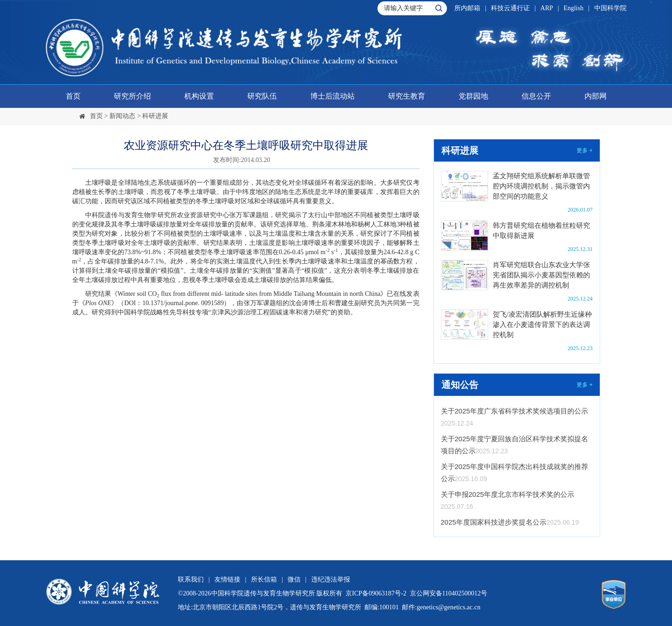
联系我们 (191, 579)
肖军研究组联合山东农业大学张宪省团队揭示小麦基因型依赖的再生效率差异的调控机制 (541, 275)
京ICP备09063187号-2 (376, 593)
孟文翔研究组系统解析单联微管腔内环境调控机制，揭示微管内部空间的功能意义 (541, 186)
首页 (73, 96)
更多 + (584, 150)
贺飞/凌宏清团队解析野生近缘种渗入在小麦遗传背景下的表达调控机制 (542, 325)
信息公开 (536, 96)
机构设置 (199, 96)
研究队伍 (262, 96)
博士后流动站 (333, 96)
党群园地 (473, 96)
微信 (294, 579)
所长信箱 (264, 579)
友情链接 (227, 579)
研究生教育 (407, 96)
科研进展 (155, 116)
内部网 (596, 96)
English (574, 8)
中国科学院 (610, 8)
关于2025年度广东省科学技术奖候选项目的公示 (515, 411)
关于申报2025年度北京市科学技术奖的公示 (508, 494)
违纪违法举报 (331, 579)
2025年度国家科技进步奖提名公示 (494, 522)
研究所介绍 (132, 96)
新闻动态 (122, 116)
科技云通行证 (510, 8)
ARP (547, 8)
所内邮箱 (467, 8)
